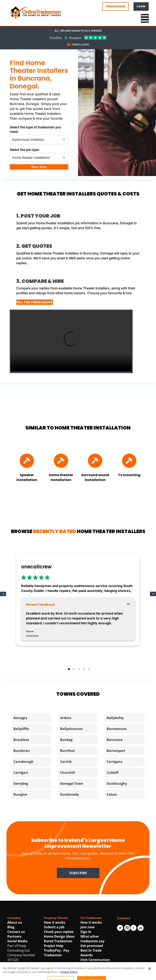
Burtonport (116, 801)
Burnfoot (68, 801)
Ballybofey (115, 768)
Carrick (66, 812)
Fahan (112, 845)
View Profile (36, 687)
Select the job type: (25, 150)
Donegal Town (72, 834)
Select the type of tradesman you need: (35, 129)
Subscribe (78, 923)
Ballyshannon (71, 779)
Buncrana (115, 790)
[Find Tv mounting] (129, 498)
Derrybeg (21, 834)
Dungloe (20, 845)
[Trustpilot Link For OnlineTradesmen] (78, 37)
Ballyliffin (21, 779)
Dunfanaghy (117, 834)
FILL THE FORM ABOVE (41, 327)
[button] (68, 719)
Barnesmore (117, 779)
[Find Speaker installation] (27, 498)
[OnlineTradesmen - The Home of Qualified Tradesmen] (36, 13)
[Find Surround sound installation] (95, 498)
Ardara (66, 768)
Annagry (20, 768)
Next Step (39, 177)
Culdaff (113, 823)
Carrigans (114, 812)
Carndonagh (23, 812)
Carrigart (21, 823)
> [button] (153, 631)
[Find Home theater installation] (61, 498)
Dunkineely (69, 845)
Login (141, 7)
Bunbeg (66, 790)
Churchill (68, 823)
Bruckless (21, 790)
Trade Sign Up (115, 7)
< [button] (3, 631)
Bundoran (22, 801)
